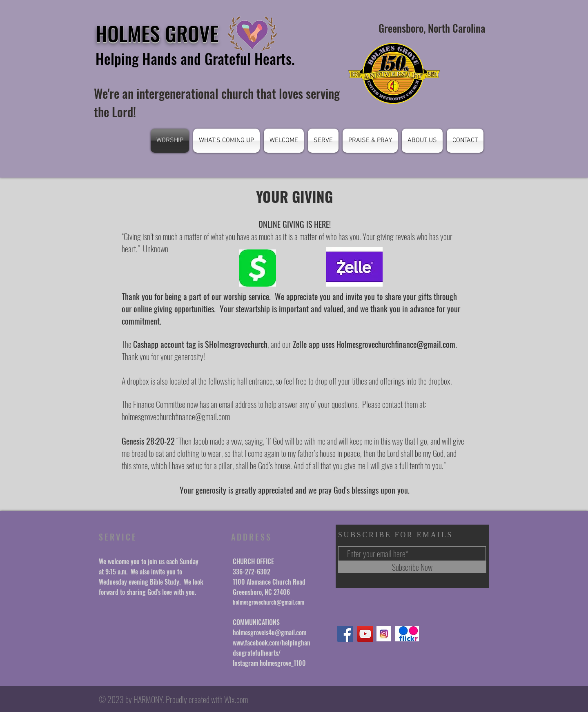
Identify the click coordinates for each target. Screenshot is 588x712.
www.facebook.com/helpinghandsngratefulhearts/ (272, 648)
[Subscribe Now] (412, 567)
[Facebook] (345, 634)
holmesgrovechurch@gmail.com (268, 602)
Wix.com (236, 699)
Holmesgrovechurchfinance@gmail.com (396, 344)
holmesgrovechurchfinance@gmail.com (176, 416)
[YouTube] (365, 634)
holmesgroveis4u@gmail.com (269, 632)
